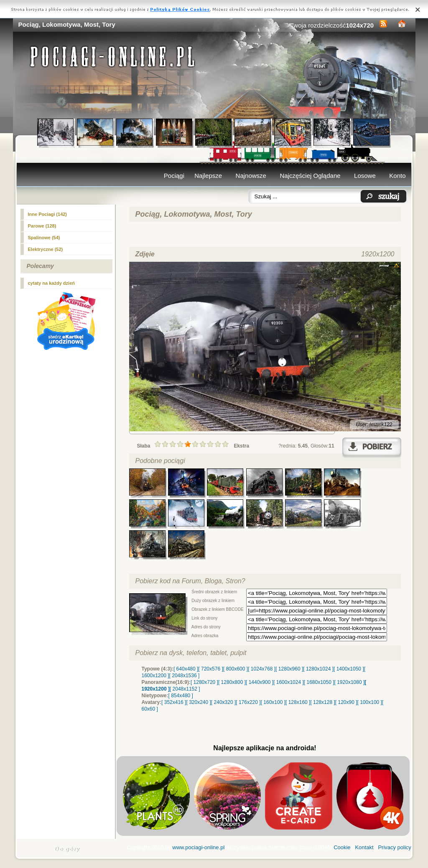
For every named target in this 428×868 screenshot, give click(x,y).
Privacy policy (394, 847)
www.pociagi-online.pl (198, 847)
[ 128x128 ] (322, 702)
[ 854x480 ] (181, 696)
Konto (397, 176)
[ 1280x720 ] (204, 682)
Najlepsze (208, 176)
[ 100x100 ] (370, 702)
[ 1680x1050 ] (319, 682)
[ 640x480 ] (186, 669)
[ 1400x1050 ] (349, 669)
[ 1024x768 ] (262, 669)
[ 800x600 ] (236, 669)
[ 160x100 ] (273, 702)
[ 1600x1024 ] (289, 682)
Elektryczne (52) (46, 249)
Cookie (342, 847)
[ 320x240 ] (198, 702)
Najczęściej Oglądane (310, 176)
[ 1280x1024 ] (318, 669)
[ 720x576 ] (210, 669)
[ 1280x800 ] (232, 682)
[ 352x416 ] (174, 702)
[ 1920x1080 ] (350, 682)
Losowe (365, 176)
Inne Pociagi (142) (48, 214)
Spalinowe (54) (44, 238)
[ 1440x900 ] (260, 682)
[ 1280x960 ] (289, 669)
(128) (42, 226)
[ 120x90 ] (346, 702)
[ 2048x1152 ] (185, 689)
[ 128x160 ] (298, 702)
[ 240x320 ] (223, 702)
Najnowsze (251, 176)
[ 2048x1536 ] (185, 676)
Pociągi (174, 176)
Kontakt (364, 847)
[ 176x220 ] (248, 702)
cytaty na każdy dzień (52, 283)
